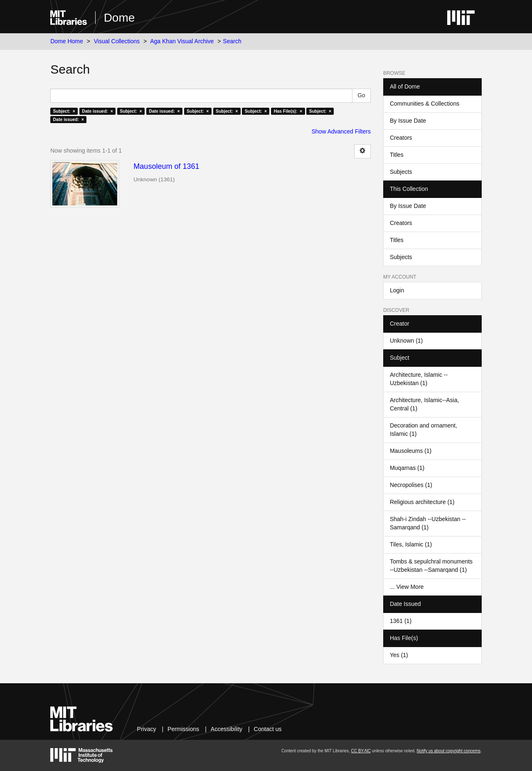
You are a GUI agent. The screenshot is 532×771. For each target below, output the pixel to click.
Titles (397, 155)
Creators (401, 138)
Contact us (268, 729)
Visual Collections (117, 41)
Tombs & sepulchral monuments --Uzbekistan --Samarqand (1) (431, 566)
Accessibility (227, 729)
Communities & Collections (425, 104)
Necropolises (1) (411, 485)
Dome (119, 18)
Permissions (183, 729)
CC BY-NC (361, 751)
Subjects (401, 172)
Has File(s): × (288, 111)
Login (397, 290)
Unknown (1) (406, 341)
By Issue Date (408, 121)
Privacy (147, 729)
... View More (407, 587)
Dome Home (67, 41)
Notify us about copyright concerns (449, 751)
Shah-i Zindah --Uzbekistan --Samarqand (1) (428, 523)
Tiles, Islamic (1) (411, 544)
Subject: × (64, 111)
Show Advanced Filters (341, 131)
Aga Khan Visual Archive (182, 41)
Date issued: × (97, 111)
